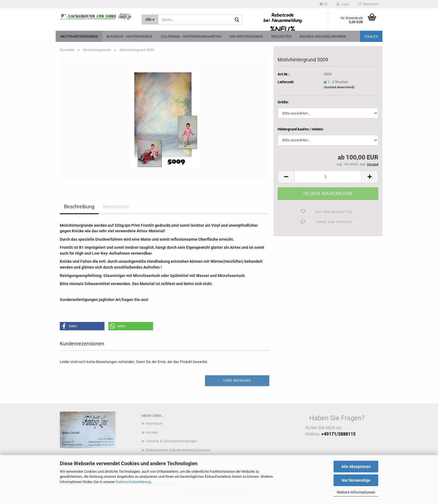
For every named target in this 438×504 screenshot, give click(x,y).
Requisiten (281, 36)
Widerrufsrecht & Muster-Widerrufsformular (178, 450)
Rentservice (116, 206)
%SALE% (371, 36)
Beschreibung (79, 206)
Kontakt (152, 433)
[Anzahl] (328, 177)
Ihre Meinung (237, 380)
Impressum (154, 424)
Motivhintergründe (79, 36)
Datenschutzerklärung (133, 482)
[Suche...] (150, 20)
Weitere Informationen (356, 492)
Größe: (283, 102)
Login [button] (343, 4)
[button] (324, 4)
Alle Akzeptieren (356, 467)
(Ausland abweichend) (339, 87)
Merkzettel (368, 4)
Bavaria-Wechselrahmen (323, 36)
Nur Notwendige (356, 480)
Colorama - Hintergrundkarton (191, 36)
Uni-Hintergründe (246, 36)
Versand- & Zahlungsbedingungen (171, 441)
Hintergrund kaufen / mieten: (301, 129)
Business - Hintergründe (129, 36)
